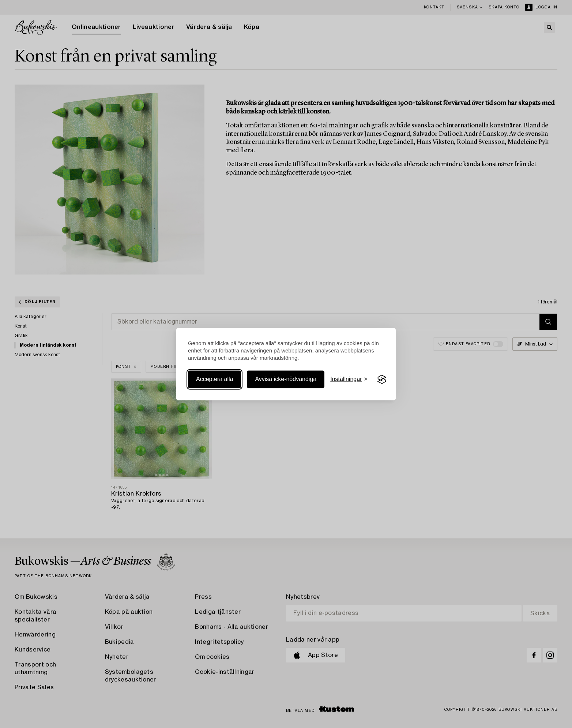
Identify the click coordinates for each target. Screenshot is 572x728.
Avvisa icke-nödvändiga (286, 379)
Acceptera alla (214, 379)
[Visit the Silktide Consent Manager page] (382, 380)
